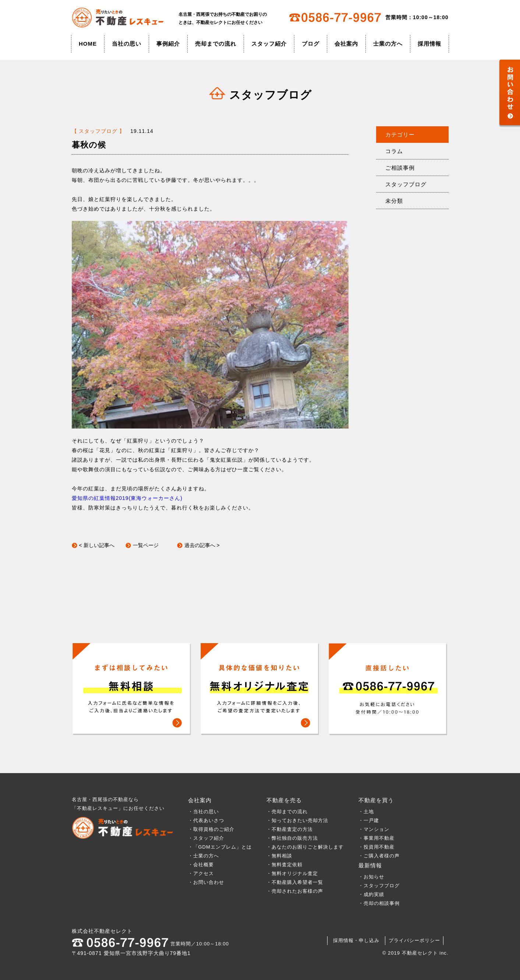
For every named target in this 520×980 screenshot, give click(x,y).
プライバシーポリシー (414, 940)
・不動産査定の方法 (290, 829)
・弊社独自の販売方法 (292, 838)
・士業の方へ (204, 856)
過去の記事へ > (202, 545)
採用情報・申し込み (356, 940)
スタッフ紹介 (269, 44)
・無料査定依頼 (284, 865)
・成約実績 (371, 894)
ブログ (311, 44)
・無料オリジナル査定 (292, 873)
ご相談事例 (400, 168)
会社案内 (346, 44)
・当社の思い (204, 812)
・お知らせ (371, 877)
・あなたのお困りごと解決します (305, 847)
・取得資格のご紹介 (211, 829)
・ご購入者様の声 (379, 856)
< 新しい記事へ (97, 545)
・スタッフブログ (379, 886)
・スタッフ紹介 (206, 838)
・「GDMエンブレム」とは (220, 847)
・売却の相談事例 (379, 903)
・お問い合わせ (206, 882)
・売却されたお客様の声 (295, 891)
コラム (394, 151)
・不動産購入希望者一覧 (295, 882)
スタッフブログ (406, 184)
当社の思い (127, 44)
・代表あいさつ (206, 820)
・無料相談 (279, 856)
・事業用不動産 (376, 838)
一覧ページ (146, 545)
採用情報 (429, 44)
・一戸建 (369, 820)
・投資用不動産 (376, 847)
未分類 (394, 201)
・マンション (374, 829)
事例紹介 (168, 44)
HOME (88, 44)
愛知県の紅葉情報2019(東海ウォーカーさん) (127, 498)
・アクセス (201, 873)
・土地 (369, 812)
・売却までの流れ (287, 812)
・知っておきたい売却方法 (297, 820)
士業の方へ (388, 44)
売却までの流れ (216, 44)
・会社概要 (201, 865)
